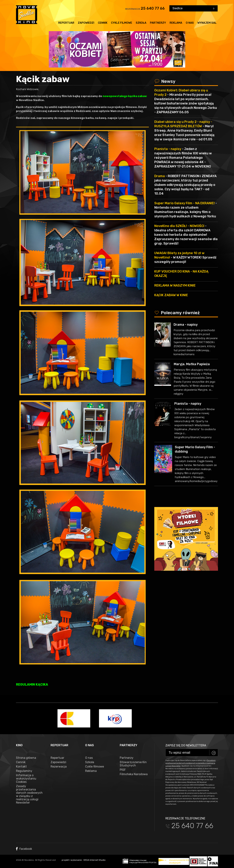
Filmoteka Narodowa (134, 774)
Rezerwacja (59, 767)
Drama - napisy (186, 325)
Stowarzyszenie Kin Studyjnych (133, 764)
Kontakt (21, 767)
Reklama (176, 23)
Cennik (103, 23)
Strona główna (26, 758)
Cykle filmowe (122, 23)
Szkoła (141, 23)
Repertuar (66, 23)
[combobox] (194, 8)
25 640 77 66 (153, 8)
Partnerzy (158, 23)
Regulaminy (24, 771)
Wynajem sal (207, 23)
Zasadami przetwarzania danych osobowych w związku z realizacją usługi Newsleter (191, 763)
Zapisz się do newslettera (186, 745)
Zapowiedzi (86, 23)
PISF (123, 770)
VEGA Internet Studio (94, 860)
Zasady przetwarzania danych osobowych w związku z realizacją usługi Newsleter (29, 794)
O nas (190, 23)
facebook (24, 849)
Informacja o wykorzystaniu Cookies (26, 779)
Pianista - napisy (188, 404)
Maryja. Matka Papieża (192, 364)
